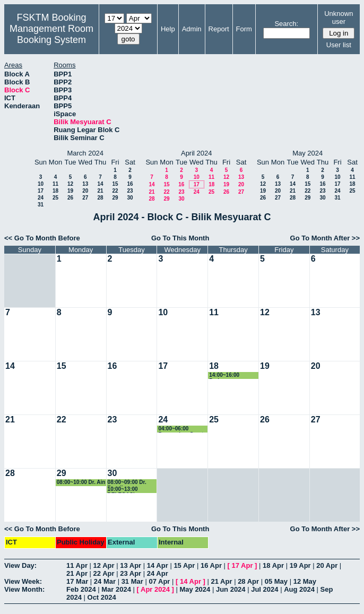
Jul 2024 (265, 589)
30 (130, 198)
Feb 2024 (81, 589)
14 (100, 184)
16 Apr (211, 565)
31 (41, 205)
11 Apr (77, 565)
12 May (305, 581)
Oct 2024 (102, 597)
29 (115, 198)
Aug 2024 (299, 589)
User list (339, 45)
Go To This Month (180, 238)
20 (85, 191)
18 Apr (273, 565)
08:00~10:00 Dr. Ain (81, 482)
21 (100, 191)
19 (70, 191)
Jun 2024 (231, 589)
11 (55, 184)
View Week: (23, 581)
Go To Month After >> (325, 238)
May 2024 (195, 589)
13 (85, 184)
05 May (276, 581)
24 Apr (158, 573)
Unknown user (339, 18)
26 (70, 198)
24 (41, 198)
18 (55, 191)
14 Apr (158, 565)
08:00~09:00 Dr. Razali (127, 483)
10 (41, 184)
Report (219, 29)
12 (70, 184)
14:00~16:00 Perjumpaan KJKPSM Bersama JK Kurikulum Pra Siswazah (232, 375)
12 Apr (104, 565)
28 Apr (248, 581)
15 (115, 184)
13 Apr (131, 565)
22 (115, 191)
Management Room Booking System (51, 34)
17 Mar (77, 581)
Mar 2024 (116, 589)
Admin (192, 29)
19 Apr (300, 565)
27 (85, 198)
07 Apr (159, 581)
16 (130, 184)
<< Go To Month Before (42, 238)
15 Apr (184, 565)
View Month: (24, 589)
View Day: (20, 565)
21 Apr (77, 573)
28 (100, 198)
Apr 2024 (155, 589)
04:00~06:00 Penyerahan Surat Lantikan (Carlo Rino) (181, 429)
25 (55, 198)
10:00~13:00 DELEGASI (123, 490)
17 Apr (242, 565)
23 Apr (131, 573)
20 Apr (327, 565)
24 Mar (105, 581)
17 (41, 191)
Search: (286, 24)
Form (244, 29)
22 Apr (104, 573)
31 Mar (132, 581)
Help (168, 29)
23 (130, 191)
